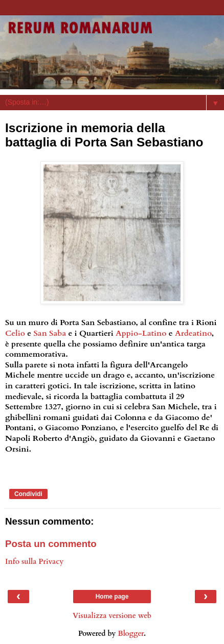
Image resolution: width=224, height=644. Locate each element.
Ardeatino (193, 333)
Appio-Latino (141, 333)
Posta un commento (51, 544)
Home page (112, 597)
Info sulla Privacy (34, 562)
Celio (15, 333)
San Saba (50, 333)
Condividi (28, 494)
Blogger (131, 634)
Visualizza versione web (112, 616)
